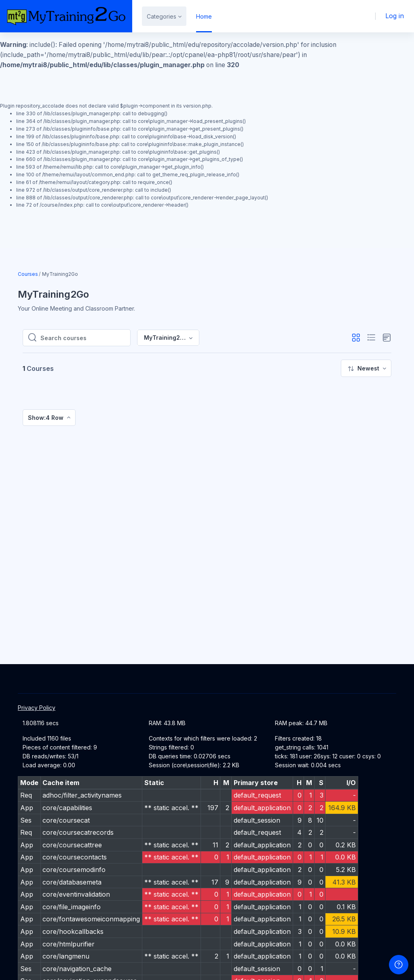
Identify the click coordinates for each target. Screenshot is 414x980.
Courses (28, 274)
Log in (395, 16)
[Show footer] (399, 965)
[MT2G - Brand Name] (66, 16)
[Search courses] (83, 338)
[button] (356, 338)
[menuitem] (366, 368)
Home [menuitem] (204, 16)
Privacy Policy (37, 708)
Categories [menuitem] (162, 16)
